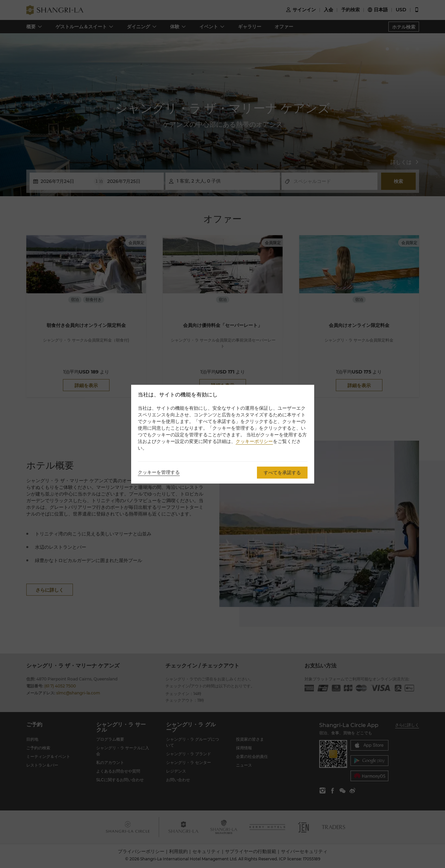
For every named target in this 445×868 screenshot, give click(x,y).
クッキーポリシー (254, 441)
